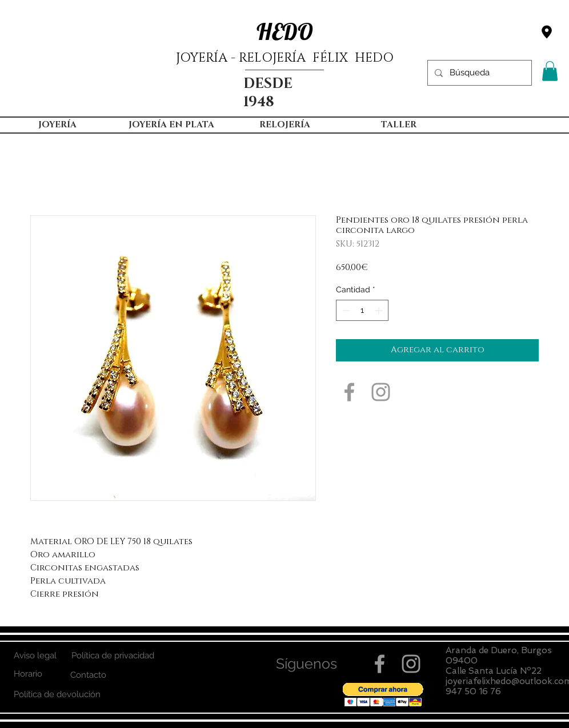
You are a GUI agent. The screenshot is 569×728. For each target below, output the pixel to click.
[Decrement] (345, 310)
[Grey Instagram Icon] (381, 392)
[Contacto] (88, 675)
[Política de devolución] (57, 695)
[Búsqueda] (478, 73)
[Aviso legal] (35, 656)
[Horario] (28, 674)
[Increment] (380, 310)
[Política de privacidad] (113, 656)
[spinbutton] (362, 310)
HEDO (285, 31)
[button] (550, 71)
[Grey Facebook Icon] (349, 392)
